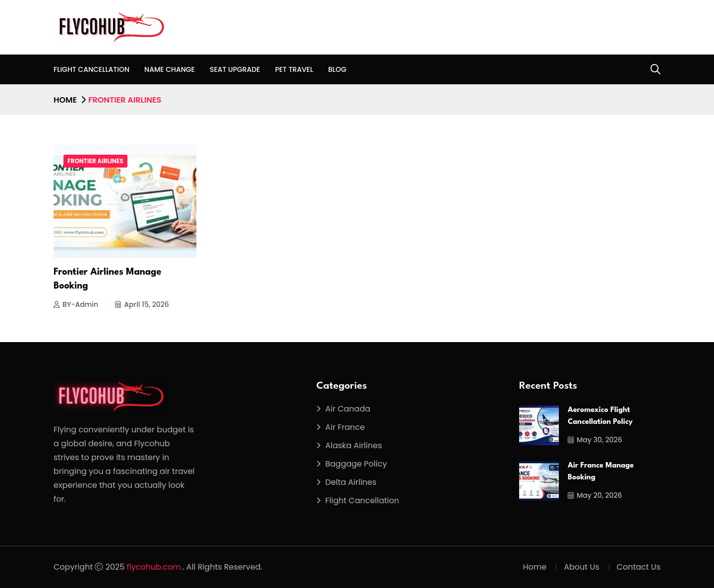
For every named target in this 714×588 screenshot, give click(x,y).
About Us (581, 567)
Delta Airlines (351, 482)
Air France (345, 427)
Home (65, 100)
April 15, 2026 (142, 304)
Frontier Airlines (95, 161)
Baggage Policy (356, 464)
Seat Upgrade (235, 69)
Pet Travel (294, 69)
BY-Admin (76, 304)
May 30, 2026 (595, 440)
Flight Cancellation (91, 69)
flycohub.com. (155, 567)
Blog (337, 69)
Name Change (170, 69)
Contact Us (639, 567)
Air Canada (348, 409)
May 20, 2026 (595, 495)
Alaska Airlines (354, 445)
